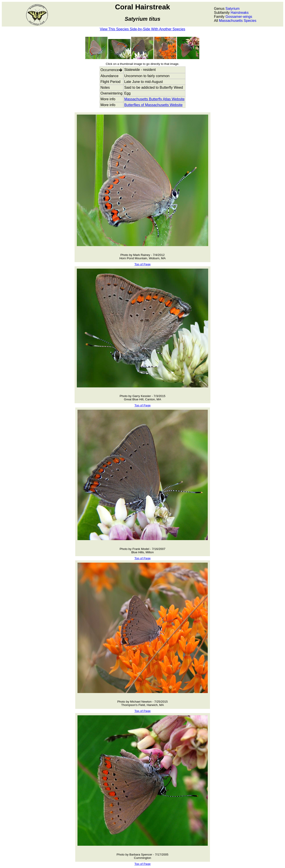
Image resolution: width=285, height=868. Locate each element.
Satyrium (233, 9)
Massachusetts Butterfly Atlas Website (154, 99)
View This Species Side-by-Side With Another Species (142, 29)
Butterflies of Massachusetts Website (153, 105)
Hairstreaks (240, 13)
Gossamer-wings (239, 17)
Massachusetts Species (238, 21)
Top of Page (143, 264)
